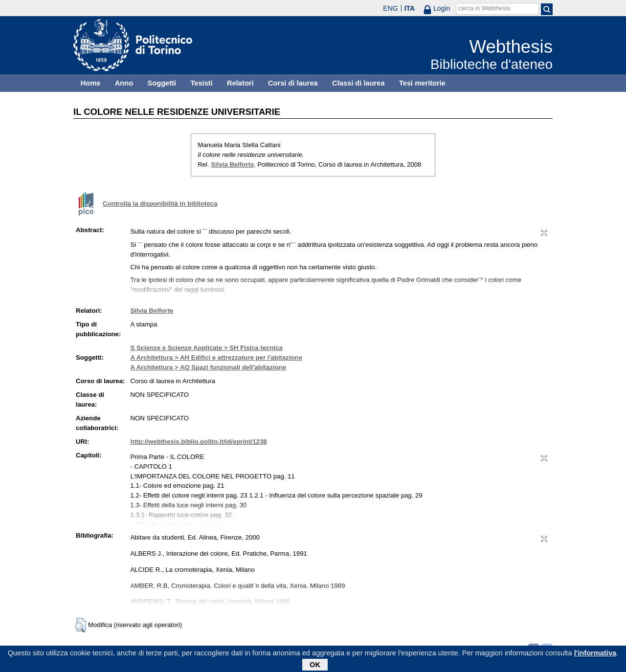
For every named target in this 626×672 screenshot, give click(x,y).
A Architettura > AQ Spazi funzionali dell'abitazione (208, 367)
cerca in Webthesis (484, 8)
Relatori (240, 83)
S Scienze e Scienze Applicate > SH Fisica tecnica (206, 348)
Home (91, 83)
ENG (390, 8)
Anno (124, 83)
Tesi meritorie (422, 83)
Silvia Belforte (232, 164)
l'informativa (595, 655)
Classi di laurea (358, 83)
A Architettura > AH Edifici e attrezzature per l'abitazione (216, 358)
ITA (410, 8)
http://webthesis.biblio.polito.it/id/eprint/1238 (198, 442)
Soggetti (162, 83)
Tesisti (201, 83)
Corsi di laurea (293, 83)
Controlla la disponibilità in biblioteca (160, 204)
